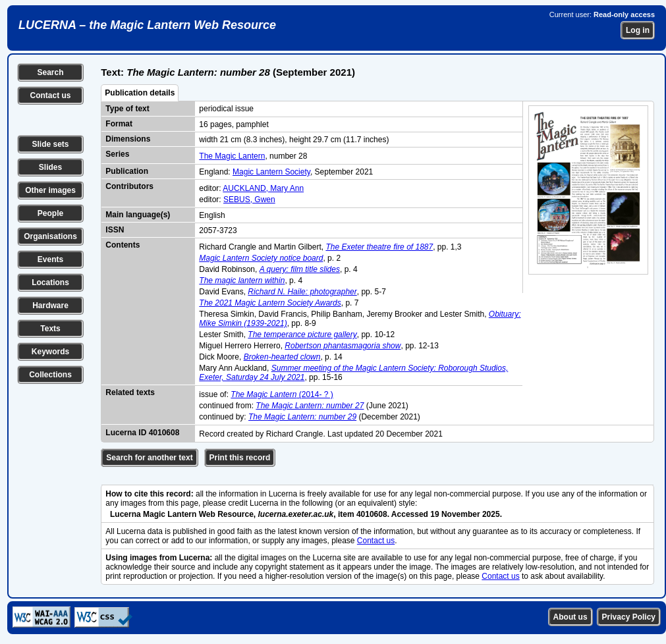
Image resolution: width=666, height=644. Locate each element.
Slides (50, 167)
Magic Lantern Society (271, 172)
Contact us (50, 95)
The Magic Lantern (232, 156)
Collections (50, 375)
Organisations (50, 236)
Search (50, 72)
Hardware (50, 306)
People (50, 213)
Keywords (50, 352)
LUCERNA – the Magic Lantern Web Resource (147, 25)
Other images (50, 190)
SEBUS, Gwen (249, 200)
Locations (50, 282)
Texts (50, 329)
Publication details (140, 93)
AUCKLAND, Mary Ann (263, 188)
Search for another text (149, 458)
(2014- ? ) (282, 394)
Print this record (240, 458)
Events (50, 259)
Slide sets (50, 144)
